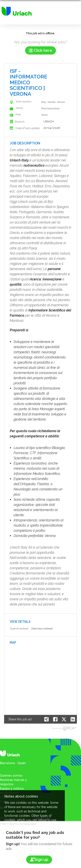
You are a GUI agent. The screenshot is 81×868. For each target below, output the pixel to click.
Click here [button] (40, 50)
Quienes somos (11, 776)
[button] (73, 719)
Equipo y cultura (12, 788)
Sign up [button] (39, 859)
